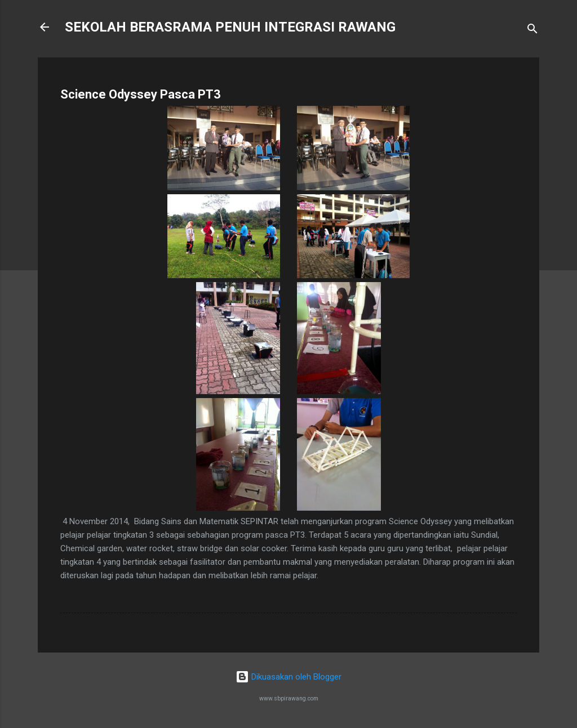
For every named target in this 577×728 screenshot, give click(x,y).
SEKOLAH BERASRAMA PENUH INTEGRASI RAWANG (230, 27)
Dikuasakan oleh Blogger (288, 677)
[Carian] (532, 31)
